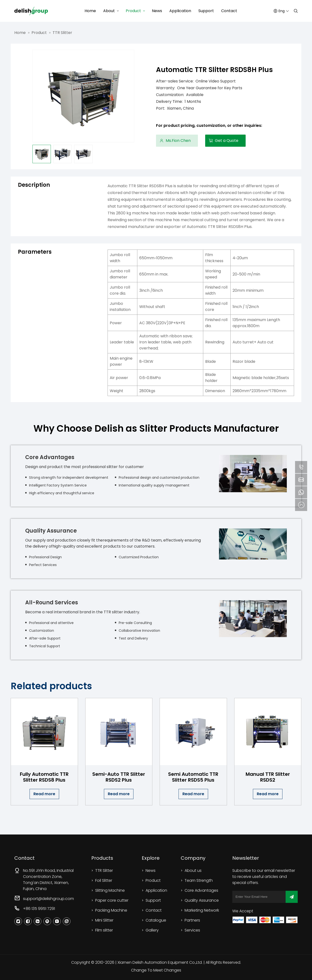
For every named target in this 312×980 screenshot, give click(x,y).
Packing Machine (111, 910)
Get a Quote (227, 141)
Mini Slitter (104, 920)
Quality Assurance (202, 900)
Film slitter (104, 930)
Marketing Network (202, 910)
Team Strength (199, 880)
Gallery (152, 930)
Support (206, 11)
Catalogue (156, 920)
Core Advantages (201, 890)
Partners (192, 920)
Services (192, 930)
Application (180, 11)
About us (193, 871)
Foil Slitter (104, 880)
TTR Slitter (62, 33)
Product (133, 11)
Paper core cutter (112, 900)
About (109, 11)
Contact (229, 11)
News (157, 11)
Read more (44, 794)
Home (90, 11)
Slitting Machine (110, 890)
